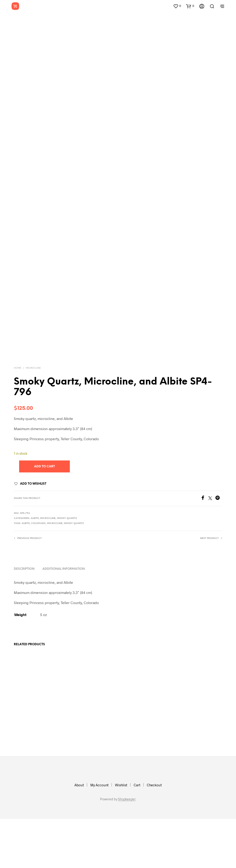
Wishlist (121, 834)
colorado (38, 572)
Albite (35, 567)
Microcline (33, 417)
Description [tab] (24, 618)
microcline (55, 572)
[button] (177, 6)
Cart (137, 834)
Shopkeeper (127, 848)
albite (26, 572)
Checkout (154, 834)
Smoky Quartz (67, 567)
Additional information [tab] (64, 618)
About (79, 834)
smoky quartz (74, 572)
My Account (99, 834)
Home (18, 417)
